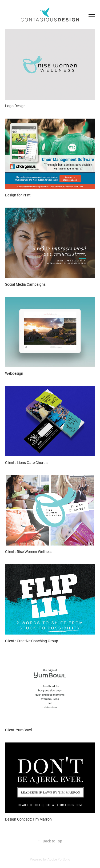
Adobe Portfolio (59, 859)
